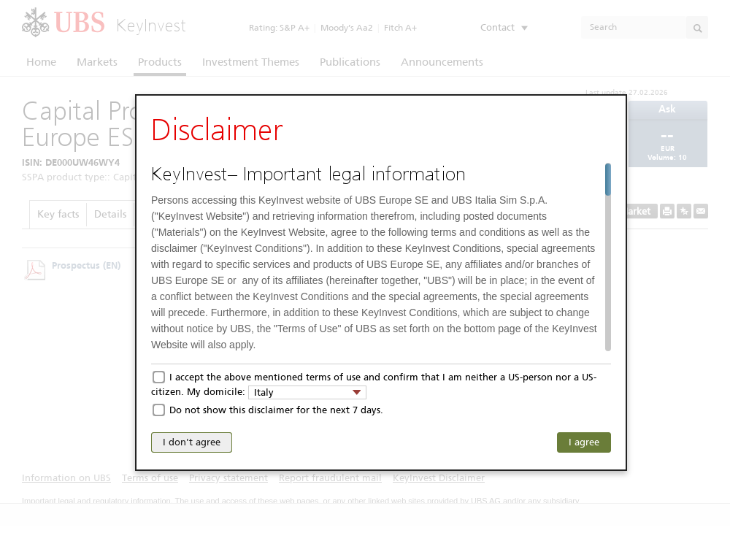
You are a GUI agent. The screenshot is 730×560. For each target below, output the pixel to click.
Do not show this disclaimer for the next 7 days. (276, 410)
